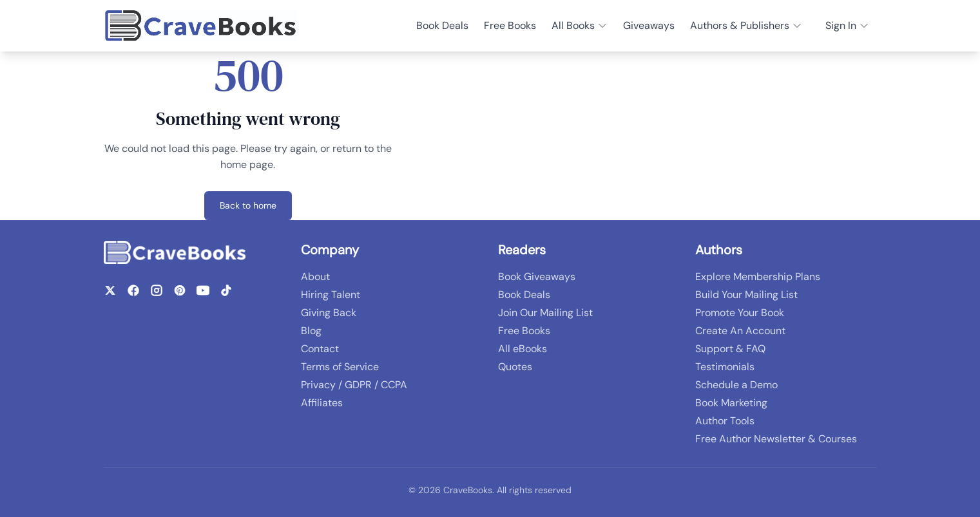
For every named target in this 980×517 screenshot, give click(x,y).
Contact (320, 349)
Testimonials (725, 367)
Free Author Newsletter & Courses (776, 439)
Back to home (248, 205)
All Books (580, 25)
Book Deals (442, 25)
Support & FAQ (730, 349)
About (315, 277)
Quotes (515, 367)
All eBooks (523, 349)
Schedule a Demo (736, 385)
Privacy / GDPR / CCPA (354, 385)
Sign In (847, 25)
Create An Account (740, 331)
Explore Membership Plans (758, 277)
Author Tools (725, 421)
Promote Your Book (740, 313)
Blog (311, 331)
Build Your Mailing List (746, 295)
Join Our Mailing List (545, 313)
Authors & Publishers (746, 25)
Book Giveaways (537, 277)
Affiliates (322, 403)
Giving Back (329, 313)
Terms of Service (340, 367)
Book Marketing (731, 403)
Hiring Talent (331, 295)
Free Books (510, 25)
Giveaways (649, 25)
